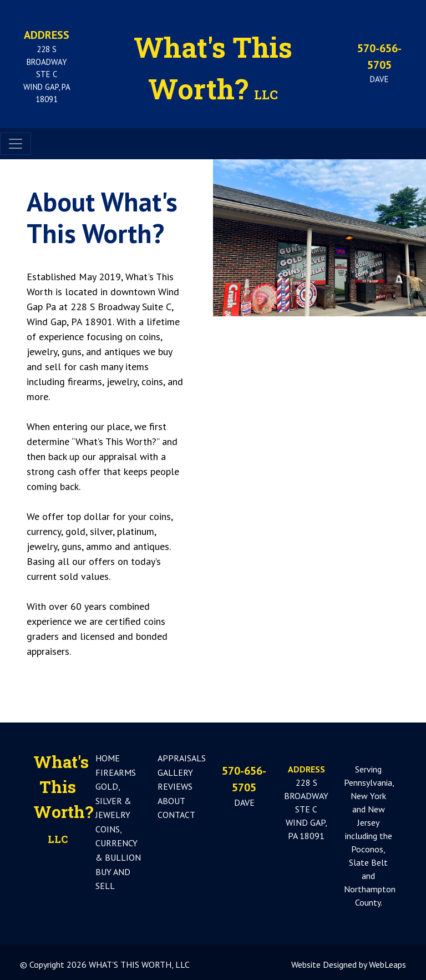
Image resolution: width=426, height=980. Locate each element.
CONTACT (176, 815)
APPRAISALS (182, 758)
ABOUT (171, 801)
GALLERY (175, 772)
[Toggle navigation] (16, 144)
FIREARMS (116, 772)
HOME (108, 758)
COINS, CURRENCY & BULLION (118, 843)
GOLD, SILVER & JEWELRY (113, 800)
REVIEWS (175, 786)
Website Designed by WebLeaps (349, 964)
